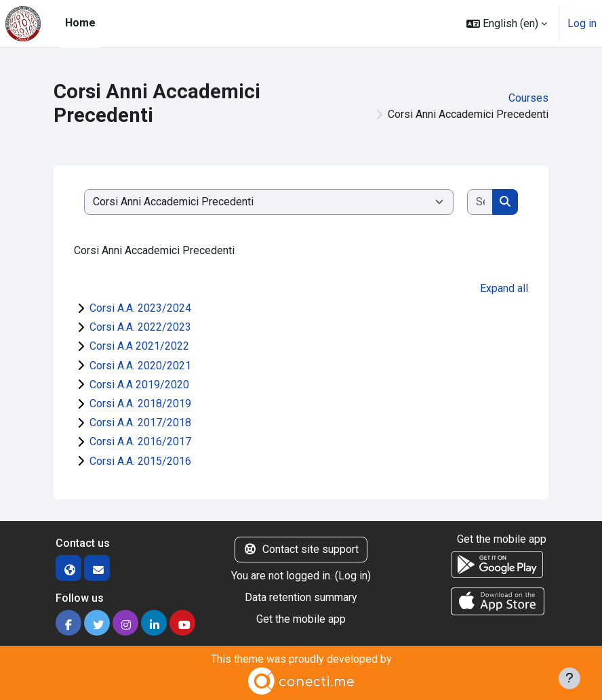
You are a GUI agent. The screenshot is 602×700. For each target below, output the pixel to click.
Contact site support (301, 549)
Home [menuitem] (80, 23)
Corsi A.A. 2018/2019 (140, 404)
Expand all (504, 288)
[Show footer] (569, 678)
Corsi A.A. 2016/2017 (140, 441)
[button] (507, 23)
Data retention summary (301, 597)
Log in (582, 23)
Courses (528, 98)
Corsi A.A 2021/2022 (139, 346)
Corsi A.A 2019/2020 (139, 385)
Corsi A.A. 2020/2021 (140, 366)
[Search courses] (480, 202)
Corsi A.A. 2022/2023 (140, 327)
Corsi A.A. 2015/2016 (140, 461)
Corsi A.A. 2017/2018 (140, 423)
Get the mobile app (301, 619)
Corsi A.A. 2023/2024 (140, 308)
